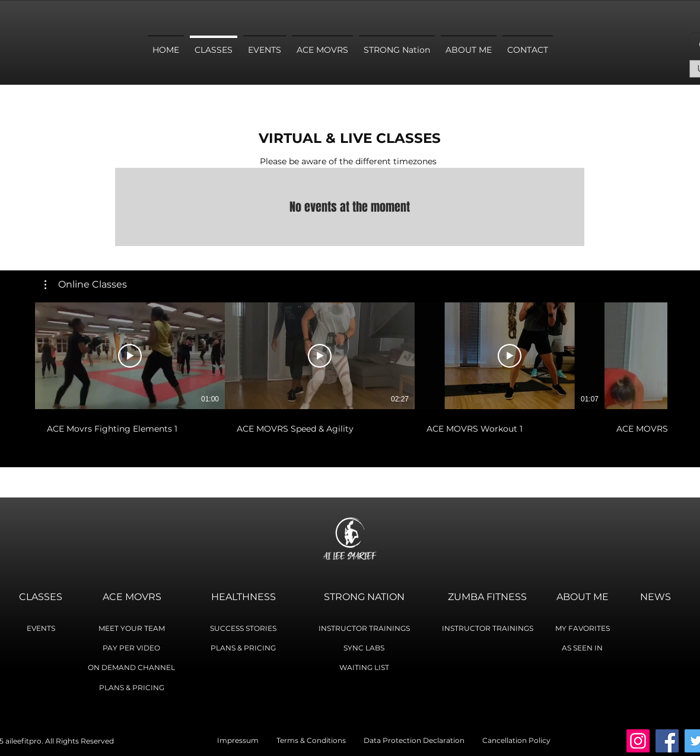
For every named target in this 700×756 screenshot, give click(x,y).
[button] (86, 285)
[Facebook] (667, 741)
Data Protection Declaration (414, 740)
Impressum (247, 740)
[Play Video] (130, 356)
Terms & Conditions (320, 740)
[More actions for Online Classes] (86, 285)
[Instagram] (638, 741)
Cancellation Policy (516, 740)
